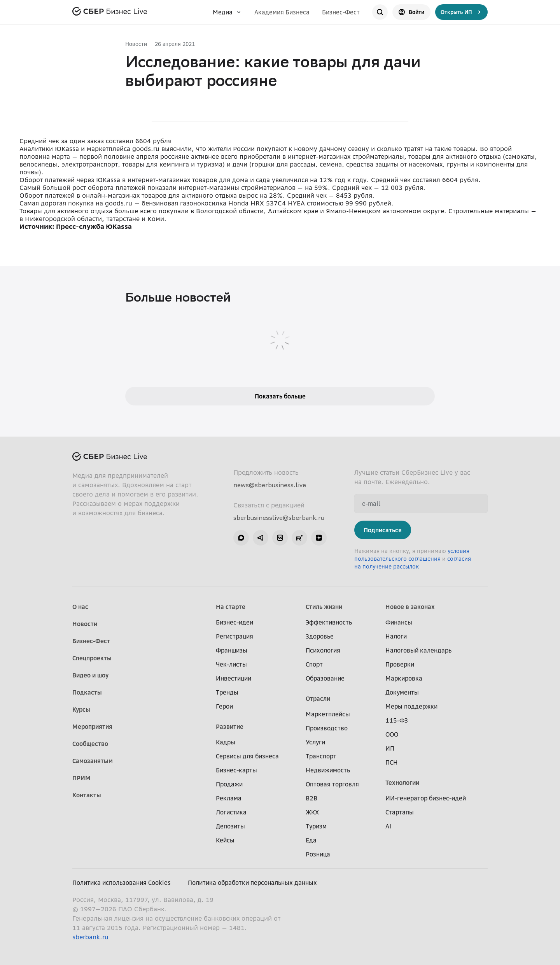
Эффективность (329, 622)
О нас (80, 607)
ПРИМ (81, 778)
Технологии (402, 783)
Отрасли (318, 698)
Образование (325, 678)
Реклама (229, 798)
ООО (392, 734)
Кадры (226, 742)
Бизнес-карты (236, 770)
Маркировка (404, 678)
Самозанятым (93, 761)
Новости (136, 44)
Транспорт (321, 756)
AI (388, 826)
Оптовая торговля (332, 784)
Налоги (396, 636)
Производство (327, 728)
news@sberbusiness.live (270, 485)
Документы (402, 692)
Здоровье (320, 636)
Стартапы (400, 812)
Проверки (400, 664)
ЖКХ (312, 812)
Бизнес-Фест (341, 12)
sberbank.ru (90, 937)
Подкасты (87, 692)
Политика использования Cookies (122, 883)
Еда (311, 840)
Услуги (315, 742)
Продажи (229, 784)
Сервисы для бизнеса (247, 756)
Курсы (81, 709)
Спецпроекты (92, 658)
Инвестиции (234, 678)
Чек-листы (231, 664)
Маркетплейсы (328, 714)
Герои (224, 706)
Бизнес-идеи (234, 622)
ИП (390, 748)
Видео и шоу (90, 675)
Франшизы (232, 650)
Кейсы (225, 840)
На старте (231, 607)
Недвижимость (328, 770)
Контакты (87, 795)
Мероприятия (92, 726)
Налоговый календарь (418, 650)
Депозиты (230, 826)
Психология (323, 650)
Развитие (230, 726)
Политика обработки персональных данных (252, 883)
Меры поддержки (411, 706)
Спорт (314, 664)
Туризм (316, 826)
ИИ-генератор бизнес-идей (426, 798)
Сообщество (90, 744)
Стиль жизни (324, 607)
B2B (311, 798)
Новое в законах (410, 607)
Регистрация (234, 636)
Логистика (231, 812)
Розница (318, 854)
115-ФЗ (397, 720)
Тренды (227, 692)
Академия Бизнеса (282, 12)
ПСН (392, 762)
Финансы (399, 622)
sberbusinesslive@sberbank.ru (279, 518)
